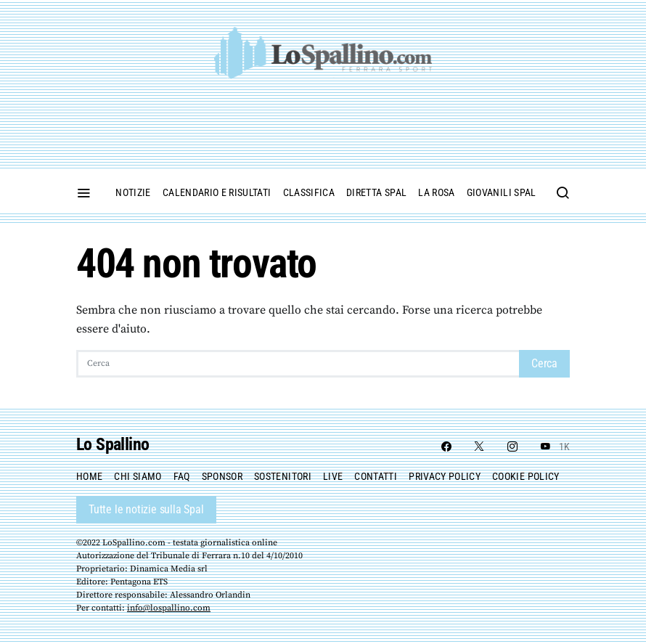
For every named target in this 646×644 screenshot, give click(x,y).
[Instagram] (512, 447)
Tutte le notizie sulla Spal (146, 509)
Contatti (376, 476)
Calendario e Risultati (217, 192)
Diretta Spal (376, 192)
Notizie (133, 192)
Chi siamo (138, 476)
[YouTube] (552, 447)
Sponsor (222, 476)
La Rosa (436, 192)
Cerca (544, 363)
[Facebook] (446, 447)
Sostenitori (283, 476)
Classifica (309, 192)
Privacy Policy (445, 476)
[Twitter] (479, 447)
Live (333, 476)
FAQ (182, 476)
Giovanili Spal (502, 192)
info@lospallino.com (169, 608)
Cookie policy (526, 476)
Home (89, 476)
